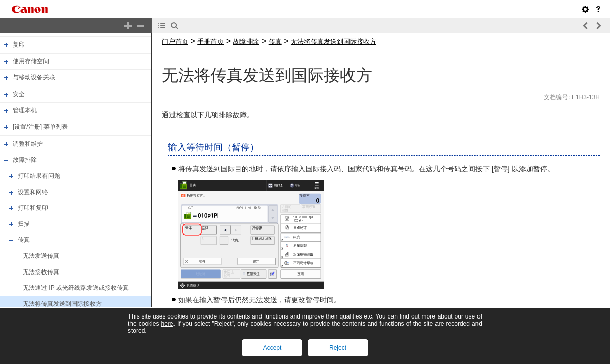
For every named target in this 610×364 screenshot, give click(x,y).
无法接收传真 (41, 272)
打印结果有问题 (39, 176)
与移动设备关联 (34, 77)
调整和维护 (28, 144)
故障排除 (25, 160)
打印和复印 (33, 208)
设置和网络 (33, 192)
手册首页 (210, 42)
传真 (24, 240)
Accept (272, 348)
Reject (338, 348)
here (167, 324)
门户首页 (175, 42)
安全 (19, 94)
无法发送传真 (41, 256)
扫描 (24, 224)
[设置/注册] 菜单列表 (40, 127)
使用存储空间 (31, 61)
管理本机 (25, 111)
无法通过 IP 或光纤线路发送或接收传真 (76, 288)
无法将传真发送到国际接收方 (62, 304)
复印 (19, 44)
